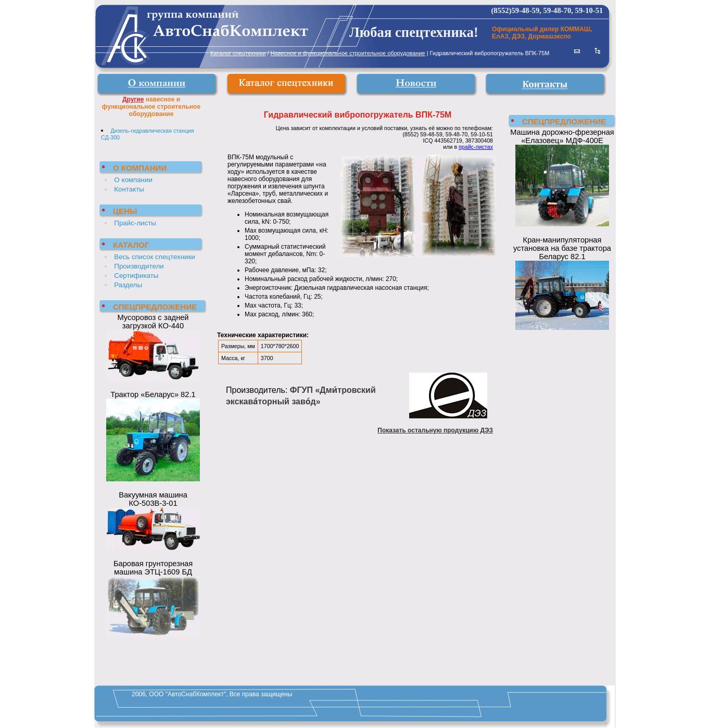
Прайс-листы (135, 223)
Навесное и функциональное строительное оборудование (348, 53)
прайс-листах (476, 147)
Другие (133, 99)
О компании (133, 180)
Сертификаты (136, 276)
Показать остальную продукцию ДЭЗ (435, 430)
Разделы (128, 285)
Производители (139, 266)
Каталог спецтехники (238, 53)
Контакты (129, 189)
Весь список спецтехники (154, 257)
